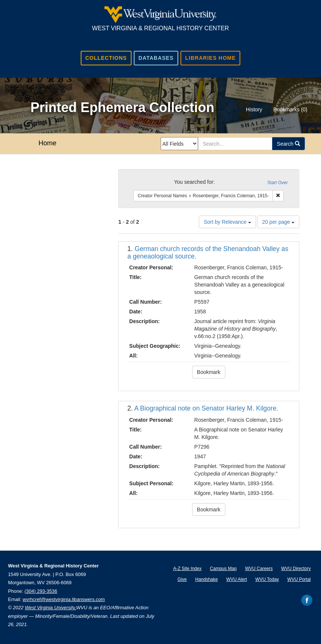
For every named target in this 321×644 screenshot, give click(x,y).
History (254, 109)
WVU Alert (236, 579)
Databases (156, 58)
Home (47, 143)
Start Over (277, 183)
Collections (106, 58)
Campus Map (223, 569)
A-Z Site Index (187, 569)
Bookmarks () (290, 109)
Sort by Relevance (227, 222)
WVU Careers (259, 569)
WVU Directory (296, 569)
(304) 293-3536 (41, 591)
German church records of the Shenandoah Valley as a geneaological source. (208, 252)
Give (182, 579)
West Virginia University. (50, 608)
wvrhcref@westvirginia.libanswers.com (64, 599)
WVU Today (267, 579)
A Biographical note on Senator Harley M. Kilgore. (206, 408)
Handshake (206, 579)
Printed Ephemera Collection (122, 107)
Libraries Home (211, 58)
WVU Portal (299, 579)
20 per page (278, 222)
